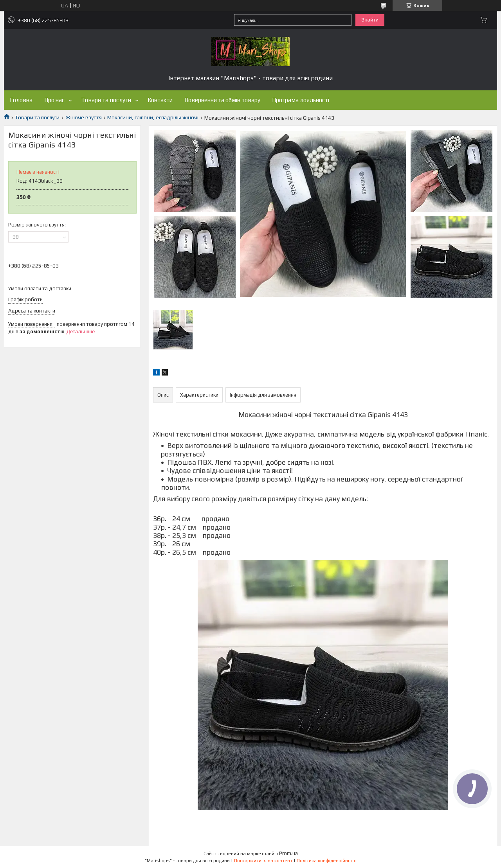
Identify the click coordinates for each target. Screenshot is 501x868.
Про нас (54, 100)
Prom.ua (288, 853)
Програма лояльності (301, 100)
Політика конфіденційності (327, 861)
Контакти (160, 100)
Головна (21, 100)
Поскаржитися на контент (263, 861)
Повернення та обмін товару (222, 100)
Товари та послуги (106, 100)
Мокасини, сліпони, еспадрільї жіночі (153, 117)
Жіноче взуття (84, 117)
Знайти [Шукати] (370, 20)
